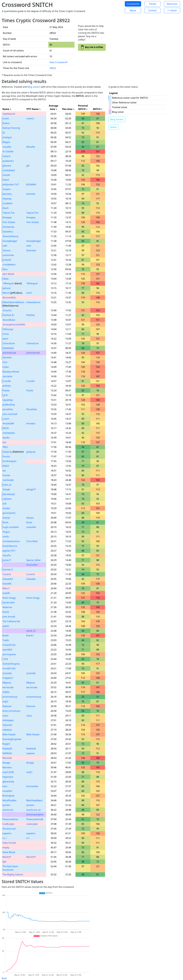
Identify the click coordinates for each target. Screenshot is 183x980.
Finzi (5, 362)
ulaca (5, 716)
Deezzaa (7, 706)
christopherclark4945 (14, 325)
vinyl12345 (8, 772)
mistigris (7, 137)
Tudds (6, 640)
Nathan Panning (11, 128)
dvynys (30, 518)
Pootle (6, 390)
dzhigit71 (31, 489)
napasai (30, 753)
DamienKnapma (11, 664)
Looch (6, 419)
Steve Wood (9, 852)
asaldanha (8, 161)
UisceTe (7, 555)
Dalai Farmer (9, 843)
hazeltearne (9, 114)
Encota (6, 456)
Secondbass (9, 320)
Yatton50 (7, 725)
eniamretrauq (10, 697)
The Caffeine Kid (11, 621)
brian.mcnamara (11, 711)
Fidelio (6, 692)
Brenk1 (30, 635)
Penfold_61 (9, 315)
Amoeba (31, 423)
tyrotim (6, 805)
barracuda (8, 687)
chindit (6, 175)
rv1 (28, 838)
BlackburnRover (11, 372)
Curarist (7, 574)
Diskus (6, 123)
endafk (6, 593)
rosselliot (7, 791)
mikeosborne (33, 302)
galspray (31, 452)
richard (6, 156)
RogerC (6, 744)
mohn (6, 119)
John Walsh (8, 274)
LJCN (5, 395)
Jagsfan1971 (9, 551)
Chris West (32, 541)
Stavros (7, 250)
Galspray (7, 452)
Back (4, 978)
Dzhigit (6, 489)
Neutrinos (172, 4)
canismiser (8, 255)
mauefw (7, 147)
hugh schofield (11, 527)
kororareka (32, 786)
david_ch (31, 631)
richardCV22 (9, 645)
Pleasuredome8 (35, 819)
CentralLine (9, 343)
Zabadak (31, 579)
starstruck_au (34, 810)
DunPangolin (10, 461)
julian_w (7, 485)
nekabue (7, 730)
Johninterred (33, 353)
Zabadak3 (8, 579)
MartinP (7, 857)
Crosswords (133, 4)
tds (4, 471)
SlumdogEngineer (12, 739)
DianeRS (7, 584)
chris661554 (9, 668)
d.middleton (9, 265)
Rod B (6, 612)
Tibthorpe (8, 329)
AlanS (6, 208)
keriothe (31, 194)
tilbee (6, 279)
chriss (6, 334)
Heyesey (7, 199)
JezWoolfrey (9, 405)
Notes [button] (114, 127)
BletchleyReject (34, 800)
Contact (153, 10)
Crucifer (7, 381)
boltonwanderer (35, 815)
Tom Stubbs (9, 222)
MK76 (6, 428)
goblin (6, 626)
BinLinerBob (9, 298)
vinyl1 (29, 772)
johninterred (9, 353)
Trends (152, 4)
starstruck (8, 810)
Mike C (6, 588)
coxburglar (32, 824)
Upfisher (7, 499)
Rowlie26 (7, 749)
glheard (7, 166)
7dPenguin (8, 283)
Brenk (6, 635)
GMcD (6, 466)
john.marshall (10, 414)
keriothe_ (8, 194)
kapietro (7, 833)
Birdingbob (8, 796)
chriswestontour (11, 541)
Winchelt (7, 758)
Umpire (7, 189)
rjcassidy (7, 673)
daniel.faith (9, 603)
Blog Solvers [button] (117, 119)
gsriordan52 (9, 513)
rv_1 (5, 838)
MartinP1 (31, 857)
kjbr (5, 862)
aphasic (7, 288)
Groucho (7, 310)
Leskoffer (31, 527)
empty (6, 848)
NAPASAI (7, 753)
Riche (6, 522)
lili (4, 133)
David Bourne (10, 546)
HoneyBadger (10, 241)
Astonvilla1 (32, 565)
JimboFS (7, 260)
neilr (5, 246)
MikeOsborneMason (13, 302)
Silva (5, 269)
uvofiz (6, 537)
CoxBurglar (8, 824)
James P (7, 560)
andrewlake (9, 433)
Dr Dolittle (8, 151)
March (6, 293)
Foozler (6, 475)
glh (28, 166)
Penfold (30, 315)
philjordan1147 (11, 184)
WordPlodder (10, 800)
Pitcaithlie (32, 409)
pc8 (4, 504)
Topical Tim (9, 213)
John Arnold (9, 617)
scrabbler (8, 203)
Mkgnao (7, 683)
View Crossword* (59, 62)
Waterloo (7, 607)
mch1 (29, 293)
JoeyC (5, 701)
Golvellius (8, 232)
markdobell (9, 170)
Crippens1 (8, 678)
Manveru (7, 767)
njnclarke (7, 376)
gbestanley (8, 782)
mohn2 (30, 119)
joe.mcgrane (9, 654)
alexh (5, 339)
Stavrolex (31, 250)
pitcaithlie (8, 409)
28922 (53, 68)
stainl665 (7, 650)
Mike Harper (9, 734)
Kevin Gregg (9, 598)
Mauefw (31, 147)
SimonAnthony (10, 236)
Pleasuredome (10, 819)
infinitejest (8, 720)
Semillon (7, 358)
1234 (5, 659)
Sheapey (7, 217)
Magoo (6, 142)
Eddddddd (8, 348)
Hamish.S (8, 570)
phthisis (7, 386)
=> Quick (172, 10)
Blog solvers (34, 87)
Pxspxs (6, 532)
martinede (8, 480)
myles (6, 367)
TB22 (5, 447)
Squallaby (8, 400)
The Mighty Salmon (13, 874)
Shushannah (9, 829)
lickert (6, 180)
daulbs (6, 438)
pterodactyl (9, 494)
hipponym (8, 777)
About (133, 10)
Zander (6, 508)
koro (5, 786)
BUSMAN (31, 184)
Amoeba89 (8, 423)
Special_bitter (34, 560)
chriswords (8, 227)
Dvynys (6, 518)
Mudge (6, 763)
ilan (4, 442)
